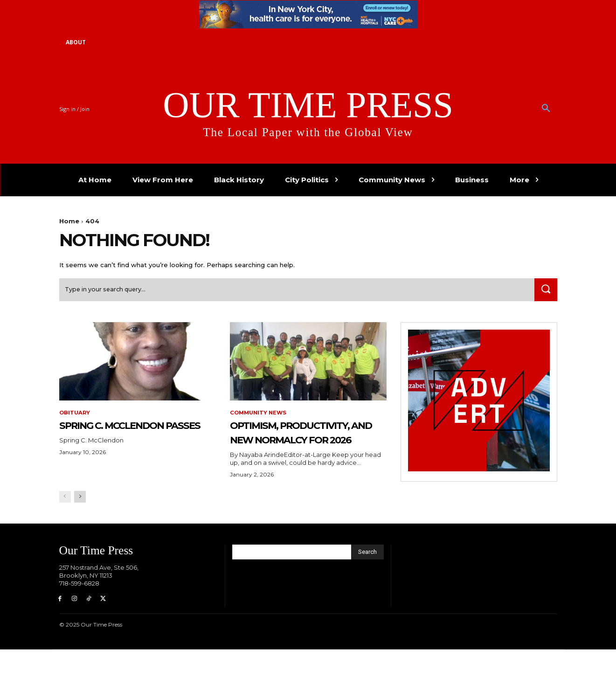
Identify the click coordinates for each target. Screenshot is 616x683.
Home (69, 221)
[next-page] (80, 529)
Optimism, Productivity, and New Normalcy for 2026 (297, 449)
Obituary (75, 416)
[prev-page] (65, 529)
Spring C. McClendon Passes (131, 435)
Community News (260, 416)
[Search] (545, 293)
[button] (546, 109)
